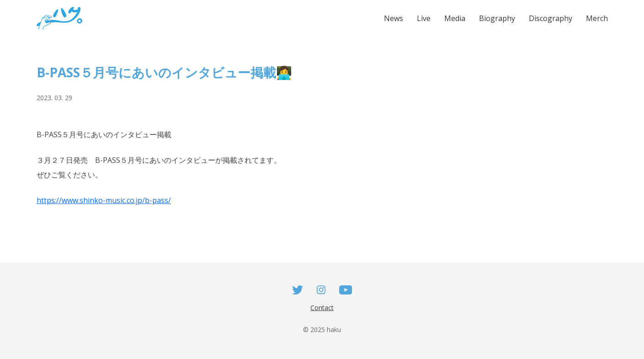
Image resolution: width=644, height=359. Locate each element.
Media (455, 18)
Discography (551, 18)
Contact (322, 308)
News (394, 18)
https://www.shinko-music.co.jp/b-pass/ (104, 200)
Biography (497, 18)
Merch (597, 18)
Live (424, 18)
